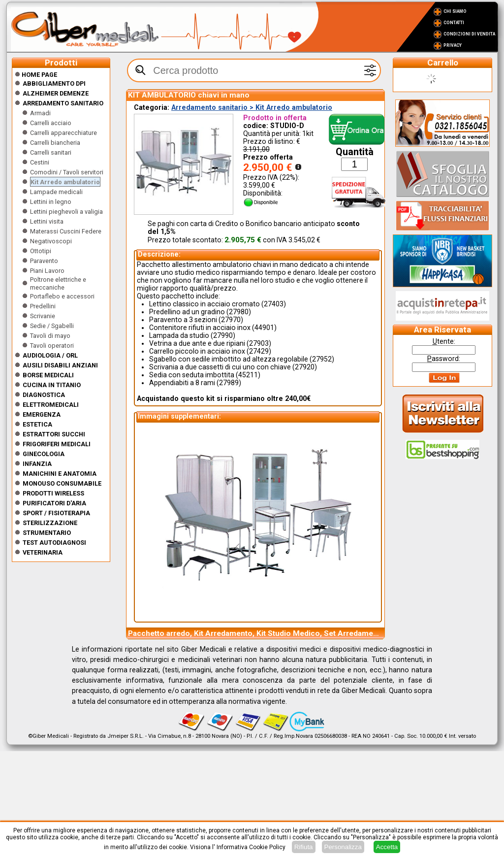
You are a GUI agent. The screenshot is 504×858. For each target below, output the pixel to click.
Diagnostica (44, 395)
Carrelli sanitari (51, 152)
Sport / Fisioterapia (56, 513)
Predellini (43, 306)
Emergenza (42, 414)
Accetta (387, 847)
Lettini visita (47, 221)
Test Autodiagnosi (54, 543)
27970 (231, 320)
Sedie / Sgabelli (52, 326)
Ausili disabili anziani (60, 365)
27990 (223, 335)
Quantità (355, 152)
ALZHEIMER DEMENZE (56, 93)
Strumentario (47, 533)
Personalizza (343, 847)
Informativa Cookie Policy (251, 847)
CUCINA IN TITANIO (52, 385)
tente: (444, 341)
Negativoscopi (51, 241)
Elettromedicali (51, 405)
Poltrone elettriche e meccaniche (58, 283)
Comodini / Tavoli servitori (67, 172)
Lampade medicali (56, 192)
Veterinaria (43, 552)
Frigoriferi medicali (57, 444)
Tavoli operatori (52, 346)
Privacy (453, 45)
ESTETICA (37, 424)
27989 (229, 383)
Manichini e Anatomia (60, 474)
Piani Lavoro (47, 271)
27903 (259, 343)
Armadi (40, 113)
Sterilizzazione (50, 523)
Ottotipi (41, 251)
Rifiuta (304, 847)
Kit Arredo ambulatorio (65, 182)
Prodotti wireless (53, 493)
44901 (264, 328)
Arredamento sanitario (63, 103)
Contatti (454, 23)
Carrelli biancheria (55, 143)
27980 (239, 312)
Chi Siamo (455, 11)
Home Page (36, 75)
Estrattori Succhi (54, 434)
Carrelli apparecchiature (63, 133)
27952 (322, 359)
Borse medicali (48, 375)
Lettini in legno (51, 202)
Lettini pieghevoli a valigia (66, 212)
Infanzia (37, 464)
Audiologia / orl (50, 355)
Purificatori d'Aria (54, 503)
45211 (248, 375)
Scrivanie (43, 316)
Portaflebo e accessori (62, 296)
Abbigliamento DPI (54, 83)
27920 (305, 367)
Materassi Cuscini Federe (66, 231)
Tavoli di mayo (50, 336)
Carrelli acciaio (51, 123)
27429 (259, 351)
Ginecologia (44, 454)
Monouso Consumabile (62, 483)
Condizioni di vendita (469, 34)
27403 (274, 304)
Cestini (40, 162)
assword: (444, 359)
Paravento (44, 261)
